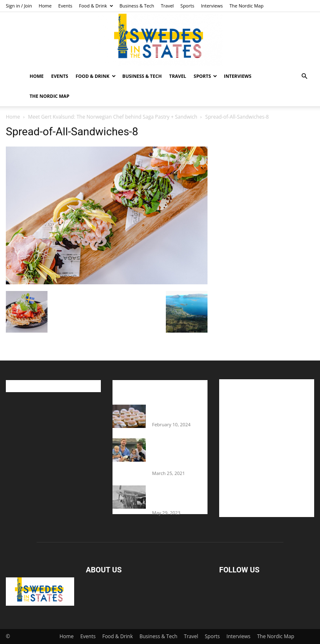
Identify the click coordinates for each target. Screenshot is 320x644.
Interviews (212, 6)
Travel (167, 6)
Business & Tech (137, 6)
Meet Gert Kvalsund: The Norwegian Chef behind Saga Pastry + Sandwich (112, 117)
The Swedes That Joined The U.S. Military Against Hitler (180, 497)
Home (45, 6)
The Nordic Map (247, 6)
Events (65, 6)
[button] (304, 76)
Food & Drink (96, 6)
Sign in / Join (19, 6)
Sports (187, 6)
